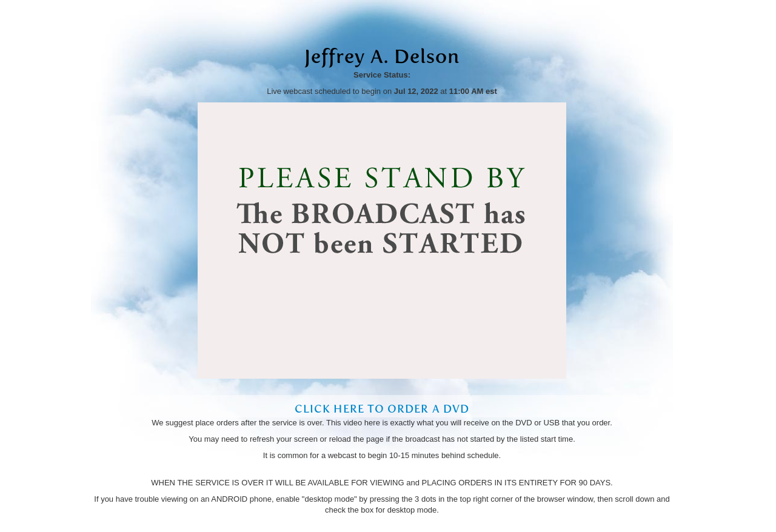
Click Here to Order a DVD (382, 409)
